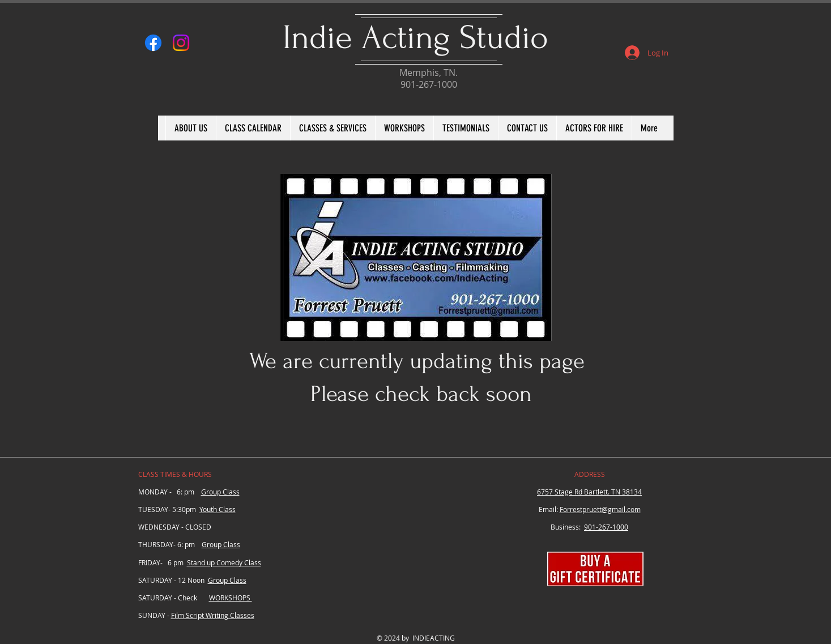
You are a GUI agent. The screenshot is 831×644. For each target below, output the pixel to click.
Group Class (220, 492)
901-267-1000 (606, 527)
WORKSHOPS (231, 598)
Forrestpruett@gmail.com (600, 509)
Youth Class (218, 509)
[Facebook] (153, 43)
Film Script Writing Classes (213, 615)
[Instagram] (181, 43)
